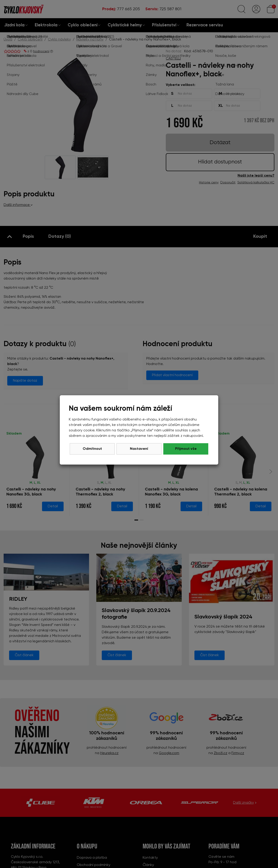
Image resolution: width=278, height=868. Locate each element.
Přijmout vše (186, 449)
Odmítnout (92, 449)
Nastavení (139, 449)
